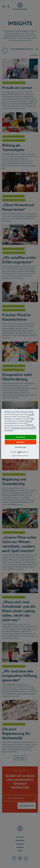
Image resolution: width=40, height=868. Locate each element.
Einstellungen (21, 447)
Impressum (14, 456)
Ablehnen (21, 442)
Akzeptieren (21, 437)
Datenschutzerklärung (23, 456)
